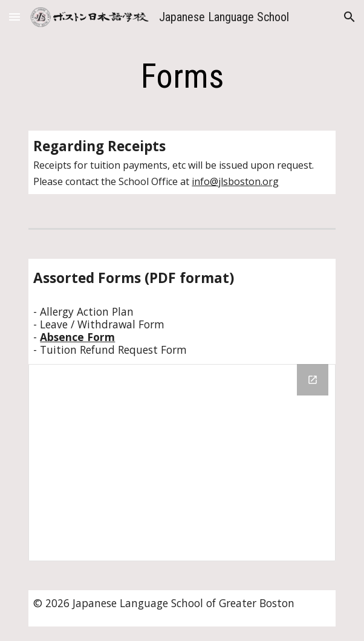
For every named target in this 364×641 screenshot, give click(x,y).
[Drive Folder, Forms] (182, 462)
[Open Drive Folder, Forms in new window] (313, 380)
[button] (15, 17)
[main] (182, 76)
